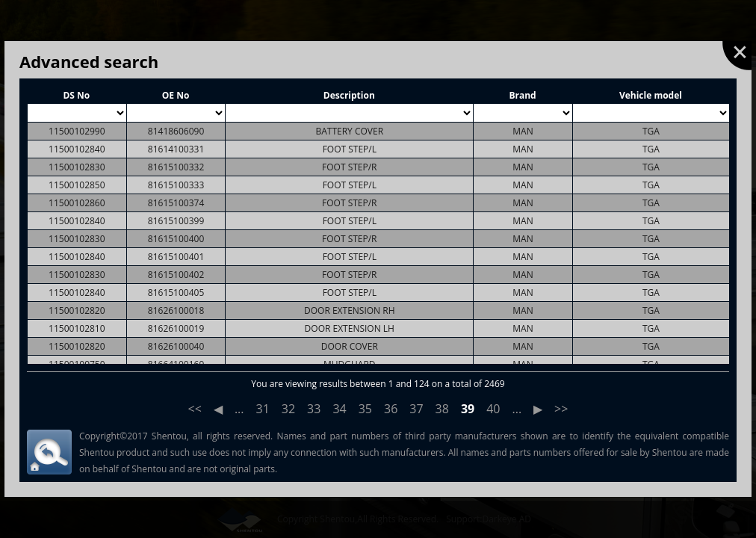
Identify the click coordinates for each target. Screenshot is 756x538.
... (239, 409)
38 (442, 409)
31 (263, 409)
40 (493, 409)
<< (195, 409)
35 (365, 409)
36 (391, 409)
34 (339, 409)
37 (416, 409)
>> (561, 409)
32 (288, 409)
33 (314, 409)
